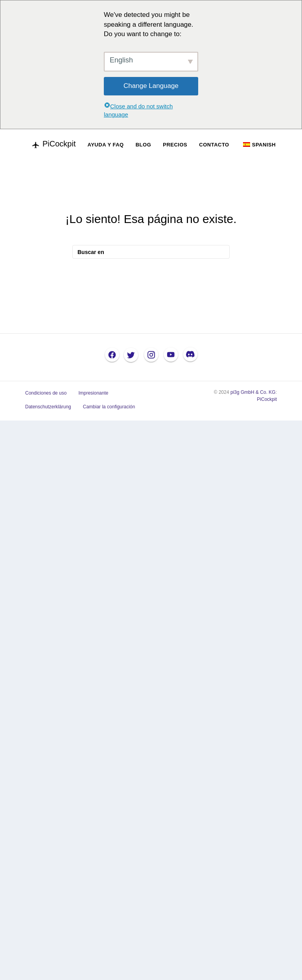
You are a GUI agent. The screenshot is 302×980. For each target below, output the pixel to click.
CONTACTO (214, 145)
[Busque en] (151, 252)
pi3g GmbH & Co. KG (253, 392)
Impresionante (93, 393)
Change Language (151, 86)
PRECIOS (175, 145)
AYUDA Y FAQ (105, 145)
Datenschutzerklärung (48, 407)
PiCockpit (267, 399)
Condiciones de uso (46, 393)
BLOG (144, 145)
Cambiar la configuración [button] (109, 407)
